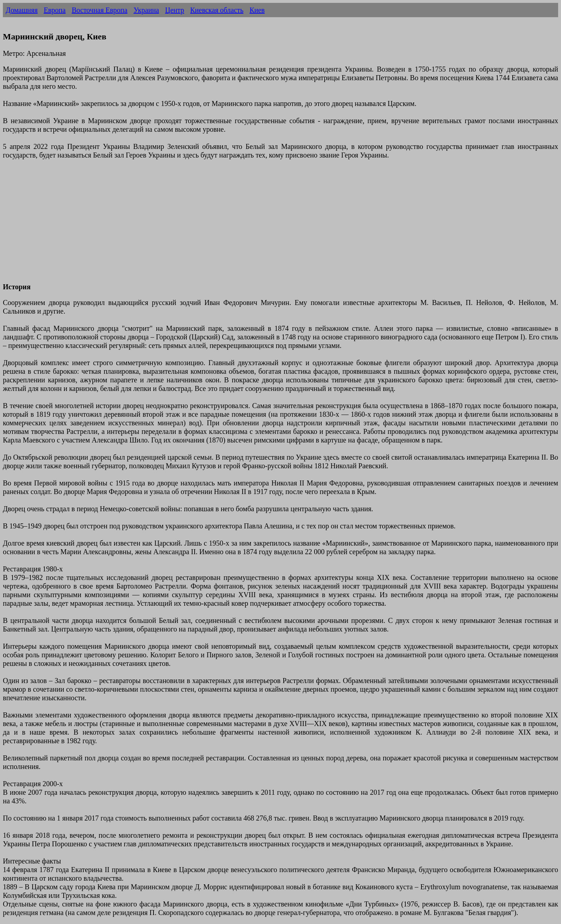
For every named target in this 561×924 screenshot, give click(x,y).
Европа (55, 10)
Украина (146, 10)
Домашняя (22, 10)
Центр (174, 10)
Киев (257, 10)
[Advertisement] (218, 225)
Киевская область (217, 10)
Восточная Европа (99, 10)
